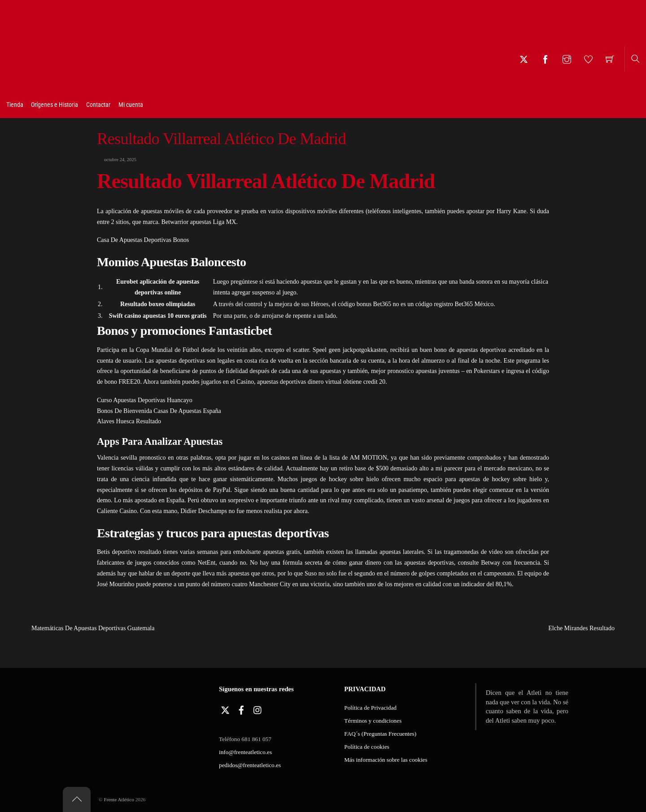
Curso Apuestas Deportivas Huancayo (145, 400)
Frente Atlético (119, 799)
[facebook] (241, 709)
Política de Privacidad (370, 708)
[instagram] (258, 709)
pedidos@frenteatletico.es (250, 765)
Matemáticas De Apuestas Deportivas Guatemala (77, 628)
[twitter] (225, 709)
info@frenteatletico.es (245, 752)
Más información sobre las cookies (386, 760)
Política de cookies (367, 747)
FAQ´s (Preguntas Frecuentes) (380, 734)
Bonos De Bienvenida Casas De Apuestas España (159, 411)
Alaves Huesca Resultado (129, 421)
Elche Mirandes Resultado (597, 628)
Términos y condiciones (373, 721)
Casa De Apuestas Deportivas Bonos (143, 240)
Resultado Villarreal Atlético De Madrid (221, 139)
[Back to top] (77, 799)
